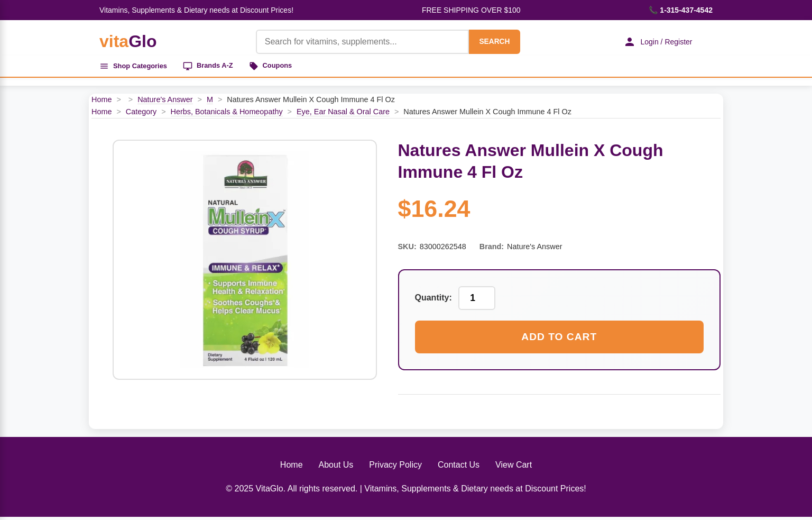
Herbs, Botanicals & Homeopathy (227, 115)
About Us (336, 468)
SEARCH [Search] (486, 42)
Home (101, 103)
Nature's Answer (165, 103)
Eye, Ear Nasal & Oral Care (343, 115)
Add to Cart (559, 340)
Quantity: (433, 301)
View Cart (514, 468)
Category (141, 115)
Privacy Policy (395, 468)
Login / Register (652, 42)
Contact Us (459, 468)
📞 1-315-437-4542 (681, 10)
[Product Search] (354, 42)
